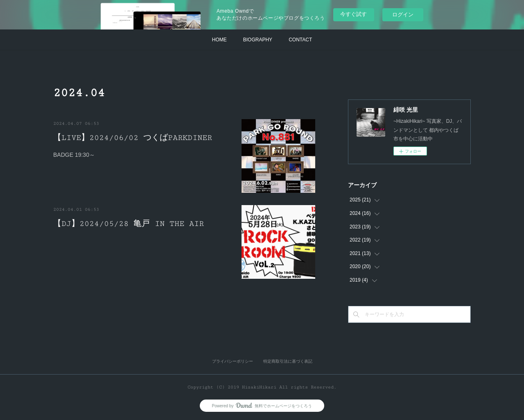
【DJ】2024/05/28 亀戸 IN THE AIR (129, 224)
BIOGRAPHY (258, 40)
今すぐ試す (353, 14)
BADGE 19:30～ (74, 155)
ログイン (403, 15)
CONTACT (300, 40)
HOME (219, 40)
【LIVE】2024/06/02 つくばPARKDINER (133, 138)
